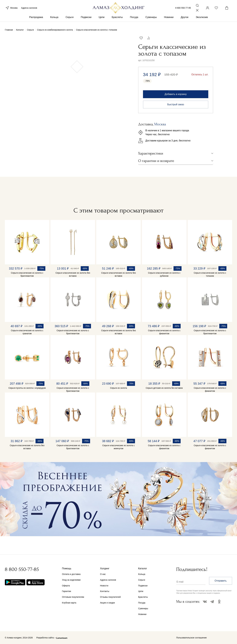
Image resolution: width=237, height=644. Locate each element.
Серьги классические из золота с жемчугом (118, 447)
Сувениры (151, 19)
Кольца (54, 19)
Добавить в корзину (176, 94)
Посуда (134, 19)
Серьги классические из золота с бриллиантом (27, 274)
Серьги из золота (118, 388)
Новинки (169, 19)
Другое (185, 19)
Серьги (70, 19)
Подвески (86, 19)
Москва (11, 9)
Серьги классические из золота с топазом (210, 274)
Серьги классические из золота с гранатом (27, 332)
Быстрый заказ (176, 104)
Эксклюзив (202, 19)
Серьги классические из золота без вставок (73, 274)
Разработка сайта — (46, 638)
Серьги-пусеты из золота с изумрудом (27, 388)
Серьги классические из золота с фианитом (164, 332)
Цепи (102, 19)
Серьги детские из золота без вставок (164, 388)
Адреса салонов (29, 9)
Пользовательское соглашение (192, 638)
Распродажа (36, 19)
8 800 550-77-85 (183, 9)
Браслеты (117, 19)
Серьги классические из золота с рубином (164, 274)
